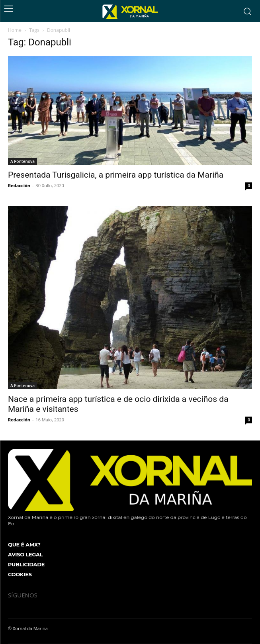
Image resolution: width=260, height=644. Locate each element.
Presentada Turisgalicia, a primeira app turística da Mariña (116, 175)
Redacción (19, 185)
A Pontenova (22, 161)
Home (15, 30)
